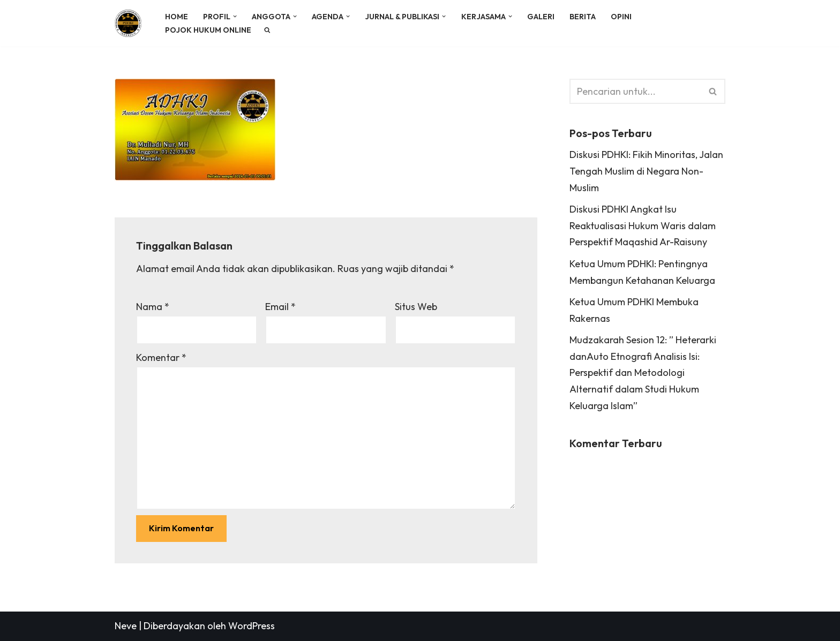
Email (280, 307)
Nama (153, 307)
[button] (235, 16)
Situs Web (416, 307)
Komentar (161, 357)
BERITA (583, 17)
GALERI (541, 17)
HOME (177, 17)
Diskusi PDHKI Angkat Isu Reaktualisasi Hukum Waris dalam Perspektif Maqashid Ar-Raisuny (643, 225)
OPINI (621, 17)
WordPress (252, 626)
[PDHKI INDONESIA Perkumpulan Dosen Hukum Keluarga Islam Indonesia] (131, 23)
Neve (126, 626)
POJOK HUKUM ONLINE (208, 30)
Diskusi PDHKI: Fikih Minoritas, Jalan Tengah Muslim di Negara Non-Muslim (646, 171)
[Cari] (635, 91)
